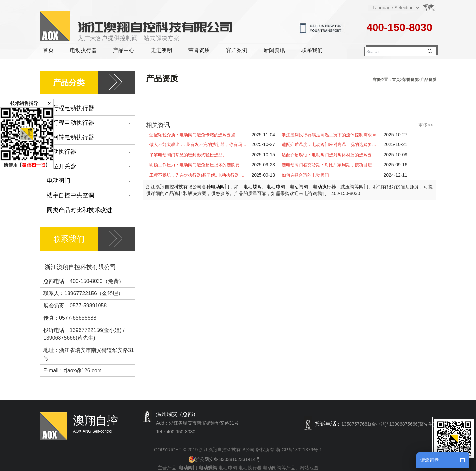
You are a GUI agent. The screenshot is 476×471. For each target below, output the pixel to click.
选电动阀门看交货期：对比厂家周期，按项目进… (329, 165)
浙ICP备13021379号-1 (299, 450)
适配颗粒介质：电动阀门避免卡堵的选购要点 (192, 135)
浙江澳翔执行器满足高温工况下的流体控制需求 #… (331, 135)
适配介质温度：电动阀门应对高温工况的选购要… (329, 145)
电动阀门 (91, 181)
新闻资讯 (274, 50)
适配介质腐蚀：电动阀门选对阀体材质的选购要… (329, 155)
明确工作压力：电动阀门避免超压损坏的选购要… (197, 165)
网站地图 (309, 468)
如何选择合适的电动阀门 (305, 175)
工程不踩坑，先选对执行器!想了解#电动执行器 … (197, 175)
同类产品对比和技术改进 (91, 210)
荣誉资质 (199, 50)
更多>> (426, 125)
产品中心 (124, 50)
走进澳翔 (161, 50)
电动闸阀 (299, 187)
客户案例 (237, 50)
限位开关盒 (91, 166)
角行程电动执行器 (91, 108)
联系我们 (312, 50)
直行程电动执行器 (91, 123)
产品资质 (428, 80)
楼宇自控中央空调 (91, 196)
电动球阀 (276, 187)
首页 (48, 50)
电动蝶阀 (253, 187)
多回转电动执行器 (91, 137)
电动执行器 (83, 50)
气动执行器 (91, 152)
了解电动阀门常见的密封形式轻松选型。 (188, 155)
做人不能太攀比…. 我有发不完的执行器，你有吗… (198, 145)
